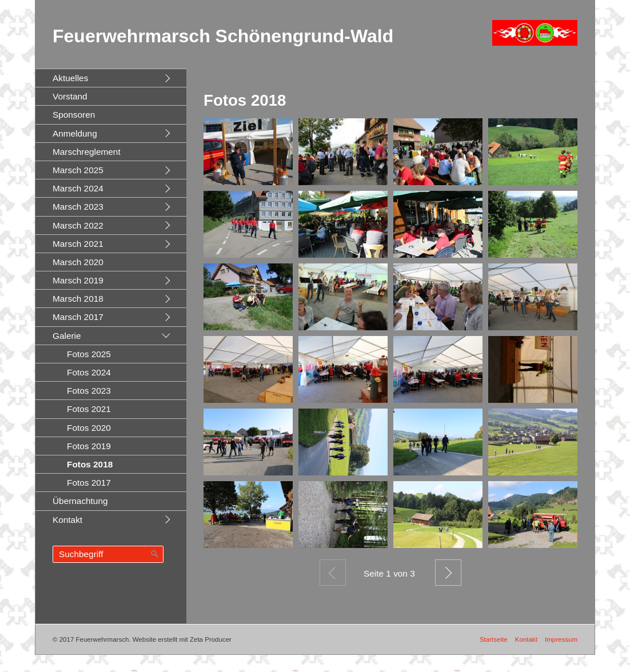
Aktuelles (70, 78)
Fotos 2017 (89, 483)
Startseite (494, 639)
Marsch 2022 (78, 225)
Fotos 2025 (89, 354)
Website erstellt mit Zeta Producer (182, 639)
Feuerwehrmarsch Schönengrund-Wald (223, 36)
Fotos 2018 (90, 464)
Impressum (561, 639)
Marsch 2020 (78, 262)
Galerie (67, 336)
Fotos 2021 (89, 409)
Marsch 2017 (78, 317)
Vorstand (70, 96)
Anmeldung (75, 133)
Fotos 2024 (89, 372)
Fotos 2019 (89, 446)
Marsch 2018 (78, 299)
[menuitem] (111, 78)
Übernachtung (80, 501)
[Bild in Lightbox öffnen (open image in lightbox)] (248, 152)
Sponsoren (74, 115)
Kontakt (67, 520)
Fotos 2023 (89, 391)
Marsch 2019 (78, 280)
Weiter (448, 573)
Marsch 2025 (78, 170)
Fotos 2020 (89, 428)
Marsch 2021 (78, 244)
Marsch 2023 (78, 207)
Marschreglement (87, 152)
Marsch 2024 (78, 188)
